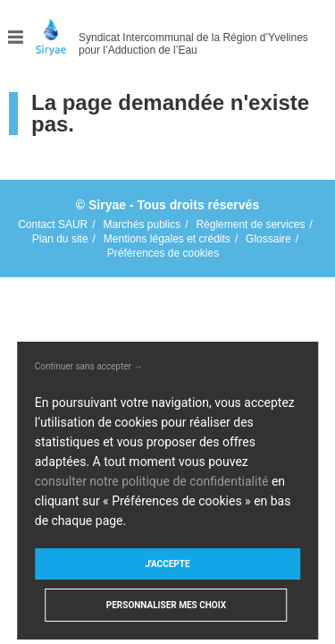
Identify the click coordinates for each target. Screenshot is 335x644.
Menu (16, 37)
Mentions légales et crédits (167, 239)
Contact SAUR (53, 225)
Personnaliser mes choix (166, 605)
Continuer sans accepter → (89, 366)
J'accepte (167, 564)
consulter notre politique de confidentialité (152, 481)
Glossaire (268, 239)
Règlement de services (250, 225)
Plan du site (60, 239)
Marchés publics (142, 225)
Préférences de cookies (163, 253)
